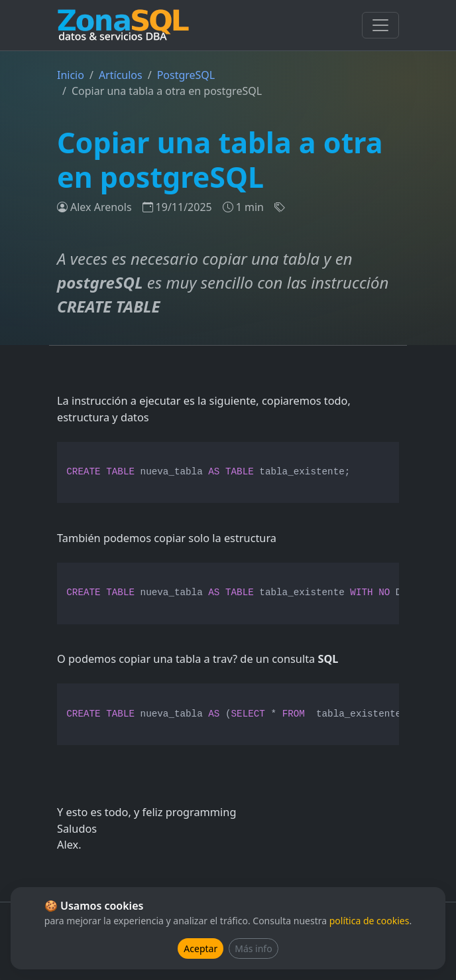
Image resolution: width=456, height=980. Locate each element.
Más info (253, 948)
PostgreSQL (186, 75)
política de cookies (370, 921)
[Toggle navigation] (380, 25)
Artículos (121, 75)
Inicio (71, 75)
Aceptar (200, 948)
